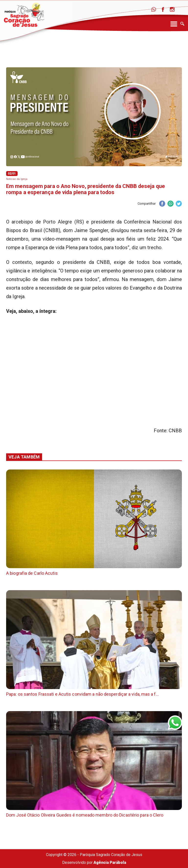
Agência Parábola (110, 862)
